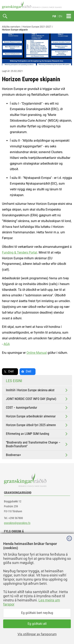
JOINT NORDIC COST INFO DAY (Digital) (37, 399)
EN (60, 16)
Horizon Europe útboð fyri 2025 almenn (37, 425)
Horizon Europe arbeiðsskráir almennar (37, 416)
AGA (7, 344)
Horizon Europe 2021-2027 (37, 27)
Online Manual (37, 353)
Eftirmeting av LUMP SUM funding (37, 434)
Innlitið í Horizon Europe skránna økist (37, 390)
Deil (11, 371)
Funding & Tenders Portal (20, 252)
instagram (13, 558)
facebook (13, 540)
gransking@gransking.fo (17, 523)
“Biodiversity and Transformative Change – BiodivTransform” (37, 444)
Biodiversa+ (37, 455)
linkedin (12, 549)
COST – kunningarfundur (37, 408)
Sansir (69, 633)
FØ (54, 16)
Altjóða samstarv (11, 27)
